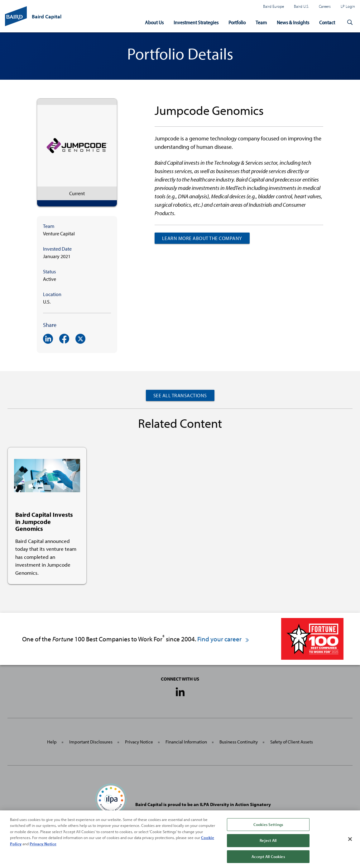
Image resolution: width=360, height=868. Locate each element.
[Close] (350, 843)
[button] (350, 22)
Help (52, 742)
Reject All (268, 845)
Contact (327, 22)
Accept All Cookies (268, 861)
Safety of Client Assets (292, 742)
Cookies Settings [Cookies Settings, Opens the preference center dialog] (268, 828)
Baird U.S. (301, 6)
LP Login (348, 6)
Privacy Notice (139, 742)
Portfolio (237, 22)
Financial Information (186, 742)
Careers (325, 6)
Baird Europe (274, 6)
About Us (154, 22)
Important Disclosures (91, 742)
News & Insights (293, 22)
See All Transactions (180, 395)
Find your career (223, 639)
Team (261, 22)
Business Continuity (239, 742)
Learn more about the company (202, 238)
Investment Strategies (196, 22)
